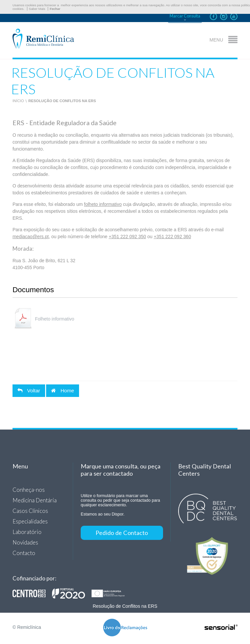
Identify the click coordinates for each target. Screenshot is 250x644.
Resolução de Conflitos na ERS (62, 101)
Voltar (29, 391)
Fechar (55, 9)
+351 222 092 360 (172, 237)
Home (62, 391)
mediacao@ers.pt (31, 237)
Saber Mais (37, 9)
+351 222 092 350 (127, 237)
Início (18, 101)
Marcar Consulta (185, 16)
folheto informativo (103, 204)
